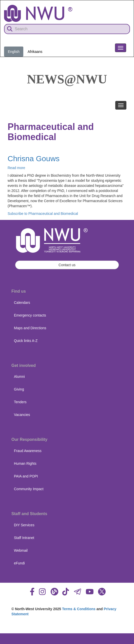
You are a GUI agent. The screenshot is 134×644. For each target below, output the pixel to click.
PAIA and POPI (26, 476)
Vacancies (22, 415)
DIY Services (24, 525)
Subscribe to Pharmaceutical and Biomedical (43, 214)
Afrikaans (35, 52)
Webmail (21, 550)
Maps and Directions (30, 328)
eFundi (19, 563)
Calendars (22, 303)
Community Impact (29, 489)
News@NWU (67, 79)
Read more (16, 168)
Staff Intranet (24, 538)
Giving (19, 389)
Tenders (20, 402)
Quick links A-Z (26, 341)
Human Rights (25, 463)
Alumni (19, 377)
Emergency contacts (30, 315)
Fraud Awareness (28, 451)
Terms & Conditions (79, 609)
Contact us (67, 265)
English (14, 52)
